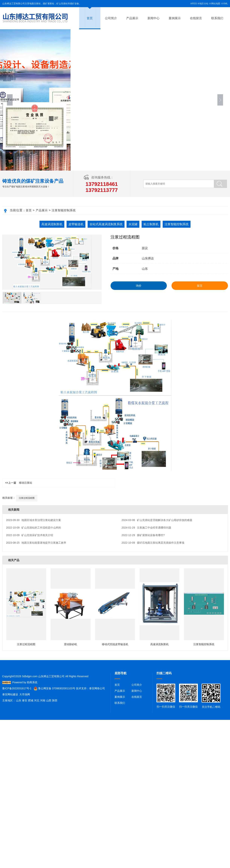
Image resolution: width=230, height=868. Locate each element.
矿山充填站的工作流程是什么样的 (34, 528)
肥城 (31, 700)
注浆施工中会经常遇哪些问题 (146, 528)
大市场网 (25, 694)
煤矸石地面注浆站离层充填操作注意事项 (153, 543)
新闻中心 (153, 18)
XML (226, 4)
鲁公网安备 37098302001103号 (54, 688)
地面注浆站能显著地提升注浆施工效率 (36, 543)
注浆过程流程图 (27, 498)
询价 (139, 286)
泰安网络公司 (97, 688)
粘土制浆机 (151, 224)
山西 (49, 700)
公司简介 (111, 18)
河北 (37, 700)
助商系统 (32, 682)
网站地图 (216, 4)
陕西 (55, 700)
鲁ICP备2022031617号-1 (17, 688)
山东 (19, 700)
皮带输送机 (76, 224)
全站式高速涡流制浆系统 (106, 224)
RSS (195, 4)
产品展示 (132, 18)
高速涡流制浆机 (52, 224)
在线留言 (196, 18)
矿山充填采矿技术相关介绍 (30, 535)
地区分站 (204, 4)
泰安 (25, 700)
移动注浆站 (19, 483)
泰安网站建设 (10, 694)
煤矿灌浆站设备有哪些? (143, 535)
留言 (200, 286)
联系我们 (217, 18)
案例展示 (175, 18)
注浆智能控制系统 (64, 210)
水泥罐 (133, 224)
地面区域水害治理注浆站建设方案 (34, 520)
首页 (90, 18)
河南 (43, 700)
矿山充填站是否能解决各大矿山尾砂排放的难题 (157, 520)
